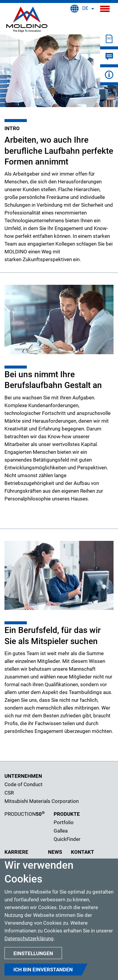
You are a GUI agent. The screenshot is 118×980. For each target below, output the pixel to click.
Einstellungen (33, 953)
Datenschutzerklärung (29, 938)
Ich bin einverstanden (43, 970)
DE (85, 8)
